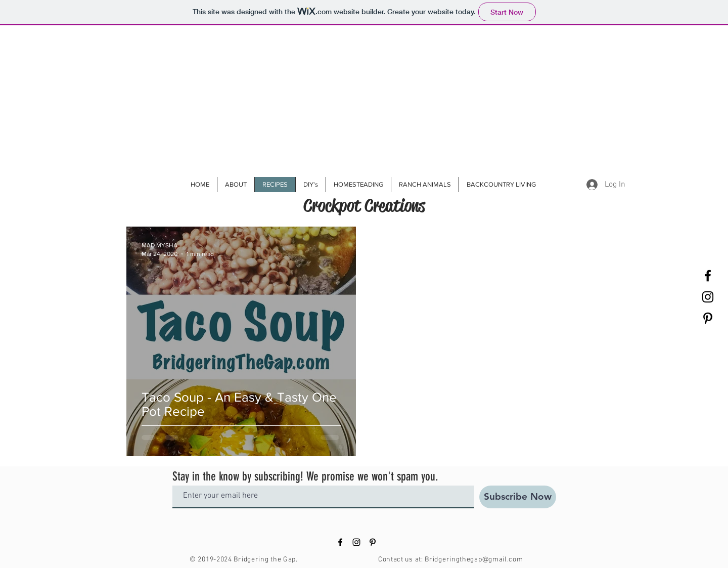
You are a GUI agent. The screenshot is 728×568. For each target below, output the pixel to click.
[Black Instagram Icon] (708, 297)
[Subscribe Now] (518, 497)
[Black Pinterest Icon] (708, 318)
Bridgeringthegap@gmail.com (474, 560)
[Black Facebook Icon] (708, 276)
